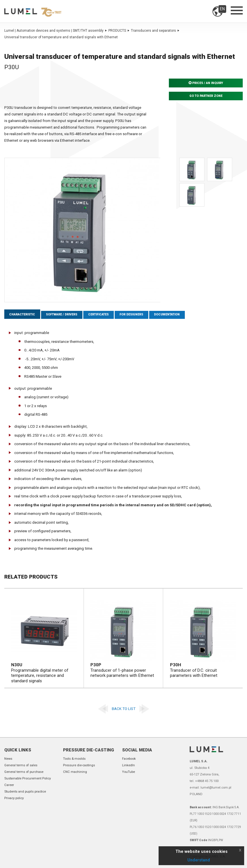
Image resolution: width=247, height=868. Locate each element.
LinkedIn (128, 765)
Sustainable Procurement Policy (28, 778)
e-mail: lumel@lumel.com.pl (210, 788)
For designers (143, 315)
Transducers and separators (155, 31)
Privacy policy (14, 798)
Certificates (107, 315)
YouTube (128, 772)
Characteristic (24, 315)
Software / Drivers (67, 315)
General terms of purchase (24, 772)
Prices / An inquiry (206, 83)
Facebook (129, 759)
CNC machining (75, 772)
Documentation (182, 315)
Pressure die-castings (79, 765)
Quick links (18, 750)
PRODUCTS (119, 31)
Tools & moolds (74, 759)
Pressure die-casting (89, 750)
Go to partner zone (206, 96)
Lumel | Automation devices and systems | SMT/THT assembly (56, 31)
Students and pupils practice (25, 792)
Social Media (137, 750)
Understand (199, 860)
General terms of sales (21, 765)
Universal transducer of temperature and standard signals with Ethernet (61, 37)
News (8, 759)
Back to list (124, 709)
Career (9, 785)
